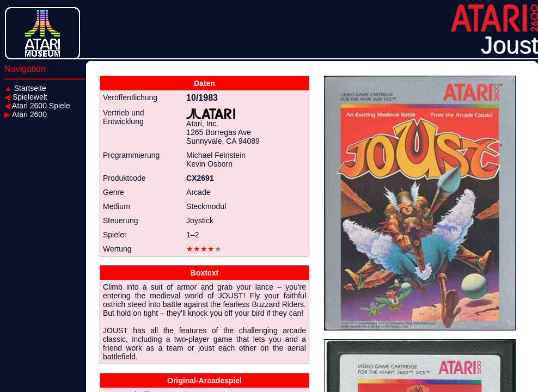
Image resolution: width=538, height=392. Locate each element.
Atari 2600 (26, 114)
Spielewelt (26, 97)
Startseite (25, 88)
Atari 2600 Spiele (37, 106)
